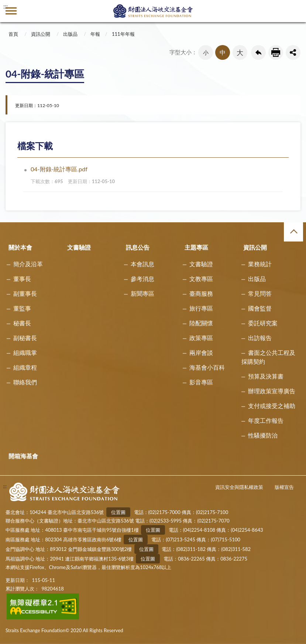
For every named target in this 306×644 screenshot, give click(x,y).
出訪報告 (260, 338)
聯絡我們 (25, 382)
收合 (293, 232)
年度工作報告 (266, 420)
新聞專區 (142, 293)
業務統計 (260, 264)
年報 (95, 34)
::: (6, 6)
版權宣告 (284, 487)
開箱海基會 (23, 456)
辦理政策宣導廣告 (272, 391)
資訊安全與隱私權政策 (239, 487)
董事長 (22, 279)
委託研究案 (263, 323)
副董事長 (25, 293)
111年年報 (123, 34)
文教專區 (201, 279)
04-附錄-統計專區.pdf (156, 176)
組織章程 (25, 367)
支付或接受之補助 (272, 406)
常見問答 (260, 293)
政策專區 (201, 338)
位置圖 (118, 512)
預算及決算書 (266, 376)
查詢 (295, 11)
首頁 (13, 34)
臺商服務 (201, 293)
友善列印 (276, 52)
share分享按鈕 (293, 52)
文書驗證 (79, 247)
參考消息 (142, 279)
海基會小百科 (207, 367)
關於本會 (20, 247)
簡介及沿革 (28, 264)
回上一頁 (258, 52)
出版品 (70, 34)
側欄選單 (11, 11)
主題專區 (196, 247)
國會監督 (260, 308)
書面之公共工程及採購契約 (268, 357)
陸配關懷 (201, 323)
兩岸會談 (201, 352)
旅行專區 (201, 308)
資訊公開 (41, 34)
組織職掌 (25, 352)
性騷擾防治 (263, 435)
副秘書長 (25, 338)
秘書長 (22, 323)
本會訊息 (142, 264)
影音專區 (201, 382)
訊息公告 (138, 247)
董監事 (22, 308)
